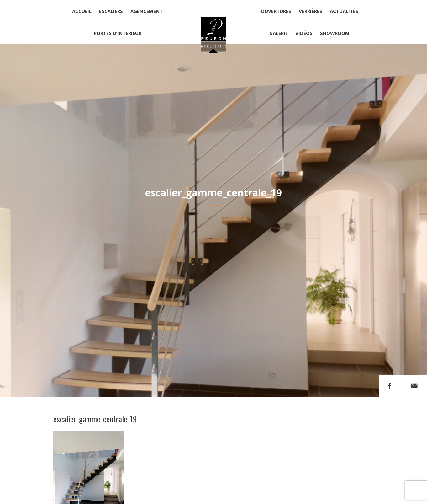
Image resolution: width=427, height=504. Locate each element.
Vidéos (304, 33)
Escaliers (111, 11)
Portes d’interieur (118, 33)
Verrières (311, 11)
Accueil (82, 11)
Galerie (279, 33)
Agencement (147, 11)
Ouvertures (276, 11)
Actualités (344, 11)
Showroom (335, 33)
